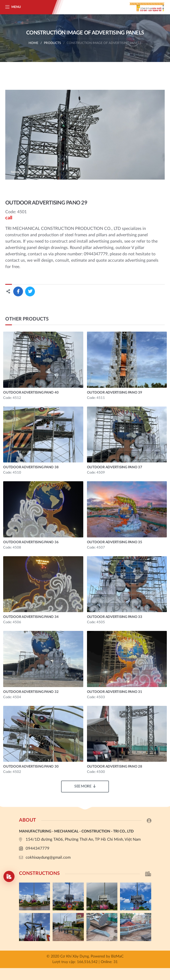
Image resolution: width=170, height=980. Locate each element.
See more (85, 786)
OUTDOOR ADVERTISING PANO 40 (31, 393)
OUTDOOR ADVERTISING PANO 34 (31, 617)
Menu (16, 7)
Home (33, 43)
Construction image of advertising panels (104, 43)
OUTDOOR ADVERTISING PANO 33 (115, 617)
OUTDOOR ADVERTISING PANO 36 (31, 542)
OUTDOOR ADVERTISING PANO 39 (115, 393)
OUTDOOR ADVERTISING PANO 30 (31, 767)
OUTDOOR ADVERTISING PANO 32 (31, 692)
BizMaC (117, 956)
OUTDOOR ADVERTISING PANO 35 (115, 542)
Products (52, 43)
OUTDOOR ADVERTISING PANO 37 (115, 467)
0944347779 (38, 848)
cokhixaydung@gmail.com (48, 857)
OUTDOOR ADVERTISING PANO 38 (31, 467)
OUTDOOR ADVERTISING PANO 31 (115, 692)
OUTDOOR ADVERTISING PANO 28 (115, 767)
